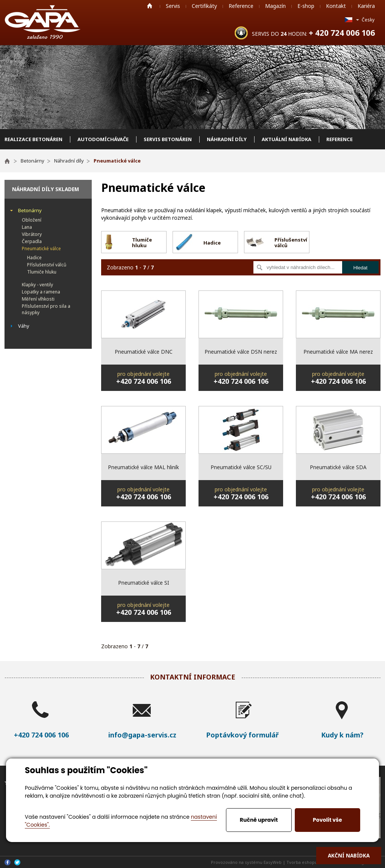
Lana (27, 227)
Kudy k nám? (342, 735)
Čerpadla (32, 241)
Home (150, 6)
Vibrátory (32, 234)
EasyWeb (273, 862)
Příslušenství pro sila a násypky (46, 309)
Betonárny (30, 210)
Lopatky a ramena (41, 292)
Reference (241, 6)
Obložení (32, 220)
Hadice (34, 258)
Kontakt (336, 6)
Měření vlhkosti (38, 299)
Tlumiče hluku (42, 272)
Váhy (24, 326)
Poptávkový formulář (242, 735)
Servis (173, 6)
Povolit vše (327, 820)
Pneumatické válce (41, 249)
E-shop (306, 6)
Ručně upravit (259, 820)
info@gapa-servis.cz (142, 735)
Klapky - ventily (37, 285)
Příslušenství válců (47, 265)
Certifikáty (204, 6)
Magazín (275, 6)
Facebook (8, 862)
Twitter (17, 862)
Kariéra (366, 6)
